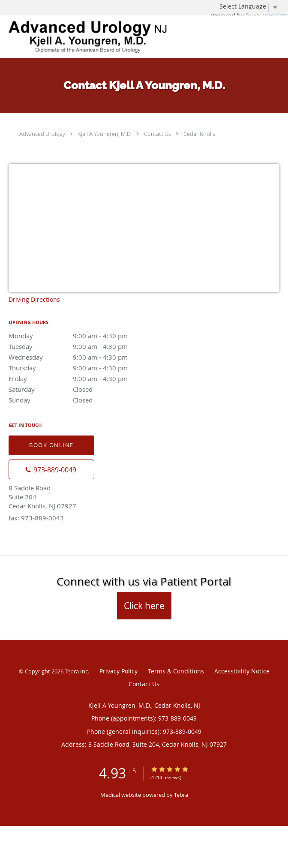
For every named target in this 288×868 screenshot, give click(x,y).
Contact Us (157, 134)
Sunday (84, 400)
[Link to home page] (120, 37)
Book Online (51, 445)
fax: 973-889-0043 (36, 518)
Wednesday (84, 357)
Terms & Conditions (176, 671)
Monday (84, 336)
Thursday (84, 368)
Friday (84, 378)
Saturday (84, 389)
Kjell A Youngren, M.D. (105, 134)
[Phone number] (51, 469)
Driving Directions (34, 299)
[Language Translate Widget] (252, 6)
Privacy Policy (118, 671)
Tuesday (84, 346)
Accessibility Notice (242, 671)
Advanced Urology (42, 134)
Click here (144, 606)
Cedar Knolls (199, 134)
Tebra (181, 795)
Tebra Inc (76, 671)
